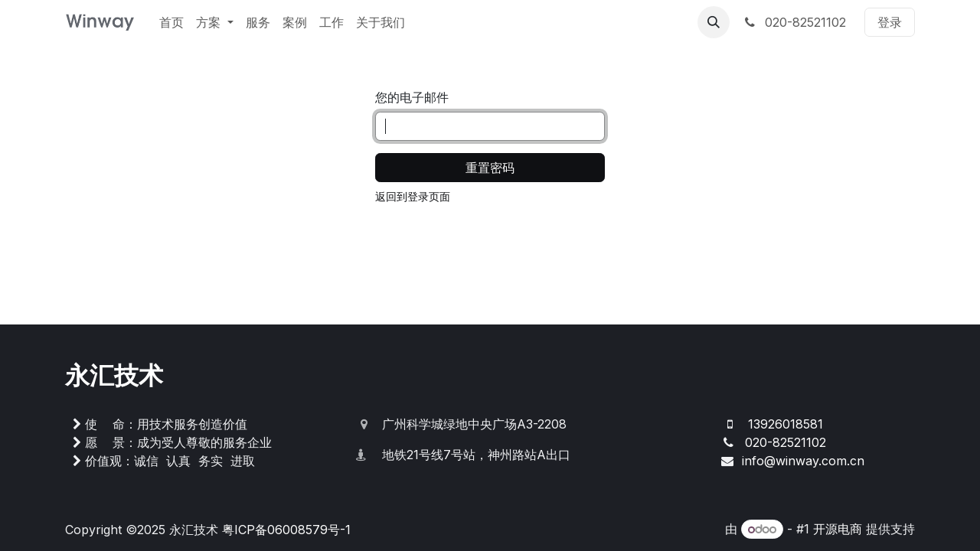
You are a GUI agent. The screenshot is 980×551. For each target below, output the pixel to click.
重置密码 (490, 168)
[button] (714, 22)
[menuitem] (171, 22)
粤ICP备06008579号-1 (286, 530)
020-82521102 (794, 22)
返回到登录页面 (413, 196)
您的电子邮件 (412, 97)
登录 (890, 22)
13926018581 (786, 424)
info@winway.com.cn (803, 461)
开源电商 (838, 529)
